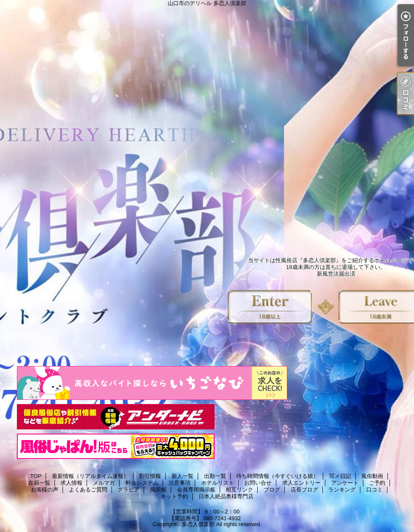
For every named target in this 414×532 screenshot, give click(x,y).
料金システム (142, 483)
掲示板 (158, 490)
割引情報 (150, 476)
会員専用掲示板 (196, 490)
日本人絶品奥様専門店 (226, 496)
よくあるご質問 (88, 490)
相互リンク (239, 490)
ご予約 (377, 483)
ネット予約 (174, 496)
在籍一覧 (39, 483)
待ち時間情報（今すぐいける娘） (277, 476)
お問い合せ (258, 483)
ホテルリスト (218, 483)
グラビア (128, 490)
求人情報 (71, 483)
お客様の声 (45, 490)
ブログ (272, 490)
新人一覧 (182, 476)
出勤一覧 (215, 476)
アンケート (345, 483)
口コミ (375, 490)
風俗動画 (372, 476)
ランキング (342, 490)
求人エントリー (301, 483)
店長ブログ (304, 490)
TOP (36, 476)
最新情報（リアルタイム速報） (90, 476)
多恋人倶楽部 (198, 524)
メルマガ (104, 483)
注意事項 (180, 483)
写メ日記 (340, 476)
